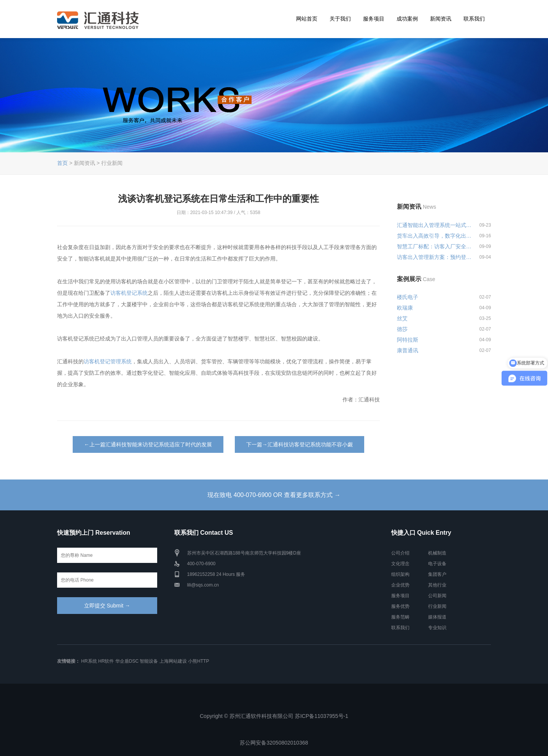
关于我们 (340, 19)
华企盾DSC (127, 661)
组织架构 (400, 574)
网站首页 (307, 19)
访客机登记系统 (129, 293)
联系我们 (474, 19)
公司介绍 (400, 553)
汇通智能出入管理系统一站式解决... (435, 225)
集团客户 (437, 574)
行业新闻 (437, 606)
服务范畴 (400, 617)
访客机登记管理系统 (108, 361)
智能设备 (149, 661)
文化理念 (400, 564)
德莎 (402, 329)
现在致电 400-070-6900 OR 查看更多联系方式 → (274, 495)
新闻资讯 (441, 19)
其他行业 (437, 585)
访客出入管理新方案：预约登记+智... (435, 257)
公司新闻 (437, 596)
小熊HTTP (198, 661)
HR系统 (89, 661)
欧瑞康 (405, 308)
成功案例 (407, 19)
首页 (62, 163)
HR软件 (106, 661)
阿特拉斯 (408, 340)
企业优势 (400, 585)
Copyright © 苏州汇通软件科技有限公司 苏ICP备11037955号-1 (274, 716)
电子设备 (437, 564)
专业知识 (437, 628)
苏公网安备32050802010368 (274, 743)
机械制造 (437, 553)
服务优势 (400, 606)
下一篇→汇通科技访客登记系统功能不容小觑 (299, 444)
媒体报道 (437, 617)
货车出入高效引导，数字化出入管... (435, 236)
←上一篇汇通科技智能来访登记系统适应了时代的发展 (148, 444)
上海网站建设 (173, 661)
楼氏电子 (408, 297)
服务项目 (374, 19)
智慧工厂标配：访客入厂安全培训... (435, 246)
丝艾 (402, 318)
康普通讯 (408, 350)
